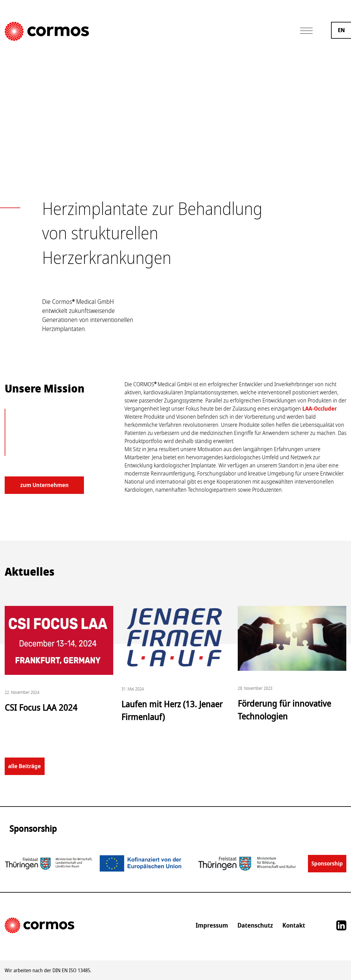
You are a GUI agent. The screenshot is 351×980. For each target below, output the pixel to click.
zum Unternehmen (44, 485)
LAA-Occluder (319, 409)
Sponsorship (327, 864)
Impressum (212, 925)
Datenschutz (255, 925)
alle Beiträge (24, 766)
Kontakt (294, 925)
